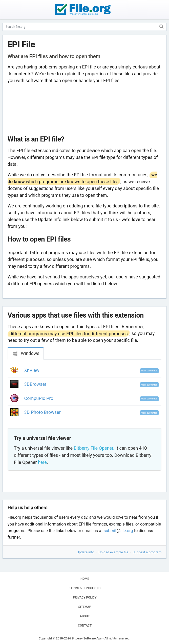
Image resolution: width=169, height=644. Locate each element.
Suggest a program (147, 552)
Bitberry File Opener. (94, 448)
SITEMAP (85, 607)
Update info (85, 552)
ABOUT (85, 616)
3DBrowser (35, 384)
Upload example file (113, 552)
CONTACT (85, 626)
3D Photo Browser (43, 412)
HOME (85, 579)
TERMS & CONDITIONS (85, 588)
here (42, 462)
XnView (32, 370)
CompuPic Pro (39, 398)
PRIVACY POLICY (85, 598)
